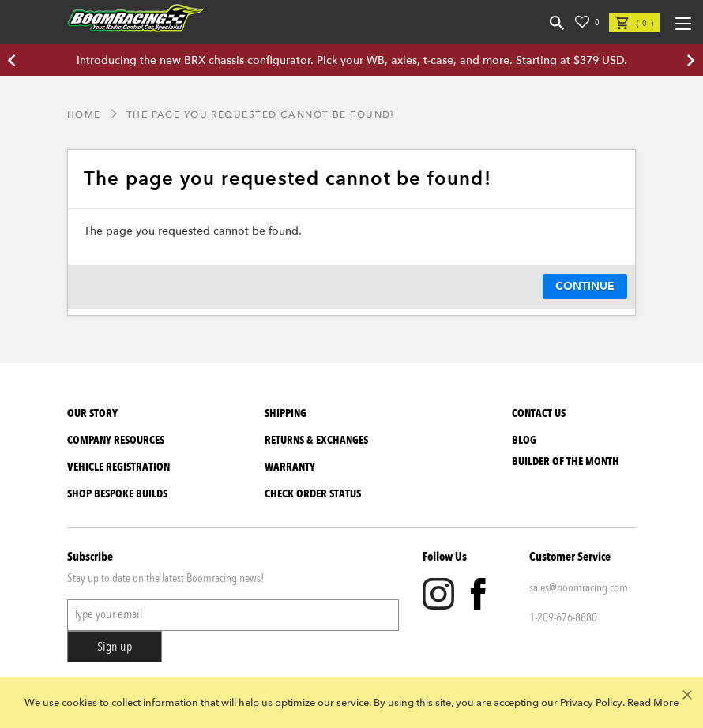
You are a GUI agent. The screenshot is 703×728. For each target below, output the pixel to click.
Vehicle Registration (118, 467)
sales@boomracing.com (579, 587)
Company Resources (116, 440)
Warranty (290, 467)
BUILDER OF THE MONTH (566, 462)
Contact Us (539, 413)
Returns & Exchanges (316, 440)
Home (84, 114)
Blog (524, 440)
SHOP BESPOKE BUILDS (117, 494)
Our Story (92, 413)
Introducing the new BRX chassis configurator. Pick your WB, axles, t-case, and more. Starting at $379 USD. (352, 60)
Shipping (286, 413)
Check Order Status (313, 494)
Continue (585, 286)
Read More (653, 703)
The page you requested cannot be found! (261, 114)
